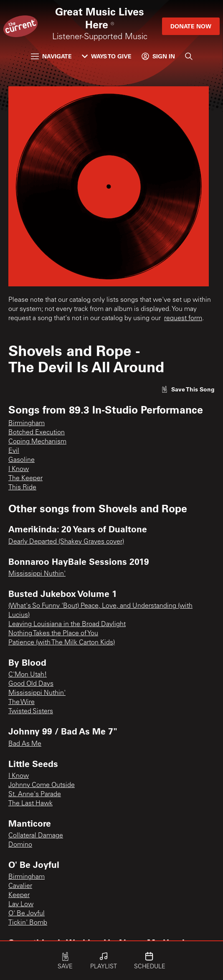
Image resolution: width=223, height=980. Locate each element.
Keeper (19, 895)
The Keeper (25, 479)
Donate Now (191, 26)
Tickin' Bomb (28, 923)
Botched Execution (37, 433)
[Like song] (188, 389)
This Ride (22, 488)
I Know (19, 469)
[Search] (189, 56)
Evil (14, 451)
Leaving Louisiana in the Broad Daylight (67, 624)
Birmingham (27, 424)
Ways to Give (107, 56)
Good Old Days (31, 684)
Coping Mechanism (37, 442)
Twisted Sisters (31, 712)
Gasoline (22, 460)
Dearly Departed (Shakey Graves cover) (66, 542)
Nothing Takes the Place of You (53, 634)
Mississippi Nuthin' (37, 574)
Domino (20, 845)
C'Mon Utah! (28, 675)
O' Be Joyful (27, 914)
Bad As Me (25, 744)
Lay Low (21, 905)
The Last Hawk (30, 804)
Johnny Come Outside (42, 785)
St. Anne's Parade (35, 795)
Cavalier (20, 886)
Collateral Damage (36, 836)
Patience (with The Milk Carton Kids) (62, 643)
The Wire (22, 702)
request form (183, 318)
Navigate (51, 56)
